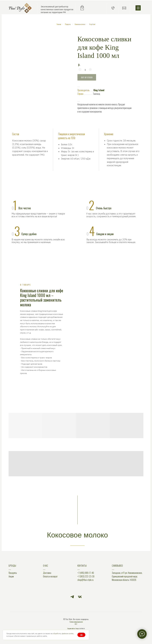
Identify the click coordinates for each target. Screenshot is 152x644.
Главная (59, 24)
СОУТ (76, 624)
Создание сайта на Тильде (73, 628)
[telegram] (72, 597)
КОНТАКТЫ (82, 566)
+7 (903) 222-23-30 (86, 576)
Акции (11, 576)
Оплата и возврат (50, 576)
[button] (113, 8)
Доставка (47, 573)
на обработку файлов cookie (62, 633)
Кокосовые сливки (80, 24)
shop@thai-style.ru (85, 580)
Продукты (68, 24)
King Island (92, 24)
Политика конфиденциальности (76, 622)
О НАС (46, 566)
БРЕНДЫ (12, 566)
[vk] (80, 597)
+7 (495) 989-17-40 (86, 573)
